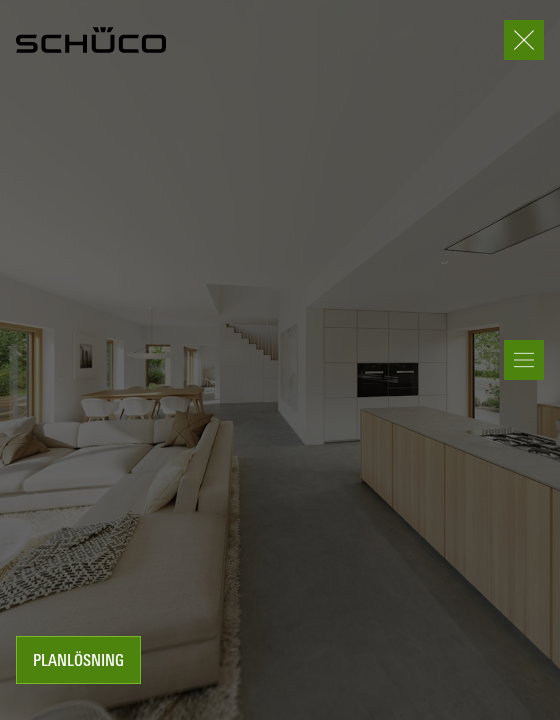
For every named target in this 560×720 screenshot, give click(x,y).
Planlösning (78, 662)
